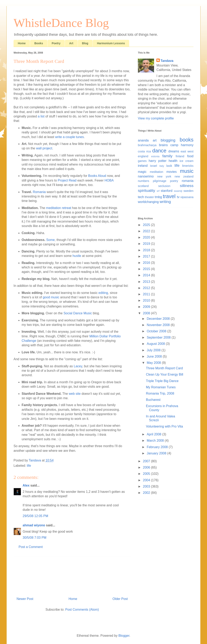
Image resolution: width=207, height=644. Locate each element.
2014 (147, 275)
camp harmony (182, 145)
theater (149, 197)
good (46, 297)
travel (169, 196)
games (142, 161)
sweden (188, 191)
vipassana (187, 197)
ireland (143, 166)
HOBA (109, 180)
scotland (143, 186)
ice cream (186, 161)
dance (159, 151)
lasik (169, 166)
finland (180, 156)
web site (75, 394)
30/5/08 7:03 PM (34, 538)
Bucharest (153, 400)
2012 (147, 288)
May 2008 (154, 363)
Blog (85, 43)
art (155, 140)
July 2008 (154, 350)
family (167, 156)
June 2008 (155, 356)
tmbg (158, 197)
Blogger (124, 636)
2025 (147, 225)
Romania (39, 192)
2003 (147, 486)
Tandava (167, 61)
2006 (147, 467)
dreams (174, 151)
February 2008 (158, 447)
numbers (144, 181)
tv (178, 197)
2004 (147, 480)
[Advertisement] (72, 575)
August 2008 (156, 344)
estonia (155, 156)
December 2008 (159, 319)
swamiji (178, 191)
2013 (147, 282)
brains (163, 145)
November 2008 (159, 325)
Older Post (120, 599)
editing (103, 293)
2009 (147, 307)
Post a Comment (31, 547)
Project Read (67, 180)
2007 (147, 461)
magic (142, 172)
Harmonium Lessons (111, 43)
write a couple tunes (69, 137)
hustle (77, 256)
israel (153, 166)
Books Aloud (97, 176)
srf (158, 191)
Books (39, 43)
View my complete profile (156, 118)
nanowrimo (146, 176)
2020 (147, 237)
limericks (188, 166)
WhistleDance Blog (61, 23)
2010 (147, 300)
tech (141, 197)
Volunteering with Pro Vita (164, 426)
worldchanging (148, 202)
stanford (167, 191)
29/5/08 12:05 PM (35, 516)
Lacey (78, 366)
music (55, 297)
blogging (168, 140)
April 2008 (155, 434)
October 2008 (157, 331)
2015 (147, 269)
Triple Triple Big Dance (162, 381)
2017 (147, 256)
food (190, 156)
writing (165, 202)
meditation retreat (59, 208)
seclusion (164, 186)
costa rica (144, 151)
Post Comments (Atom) (82, 610)
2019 (147, 244)
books (187, 140)
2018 (147, 250)
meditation (156, 172)
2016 (147, 263)
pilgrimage (159, 181)
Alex (26, 485)
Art (71, 43)
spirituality (146, 191)
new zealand (184, 176)
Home (22, 43)
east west (187, 151)
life (29, 466)
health (173, 161)
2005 (147, 474)
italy (162, 166)
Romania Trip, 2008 (160, 393)
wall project (44, 148)
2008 (147, 313)
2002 (147, 493)
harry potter (157, 161)
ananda (143, 140)
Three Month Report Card (164, 368)
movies (172, 172)
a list (41, 116)
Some (51, 240)
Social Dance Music (78, 313)
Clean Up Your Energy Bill (165, 374)
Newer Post (25, 599)
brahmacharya (147, 145)
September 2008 (159, 337)
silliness (187, 186)
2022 (147, 231)
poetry (174, 181)
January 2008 (157, 453)
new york (164, 176)
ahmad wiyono (34, 525)
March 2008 (156, 441)
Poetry (56, 43)
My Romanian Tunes (161, 387)
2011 (147, 294)
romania (188, 181)
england (143, 156)
